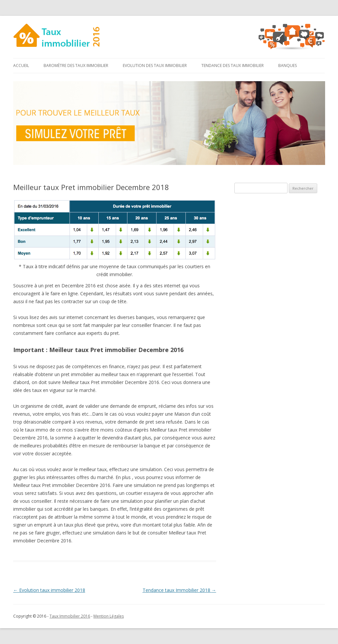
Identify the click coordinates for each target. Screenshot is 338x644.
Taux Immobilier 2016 (70, 616)
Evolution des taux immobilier (155, 65)
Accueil (21, 65)
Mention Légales (109, 616)
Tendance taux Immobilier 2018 (179, 590)
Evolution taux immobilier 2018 (49, 590)
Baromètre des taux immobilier (76, 65)
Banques (287, 65)
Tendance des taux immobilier (233, 65)
